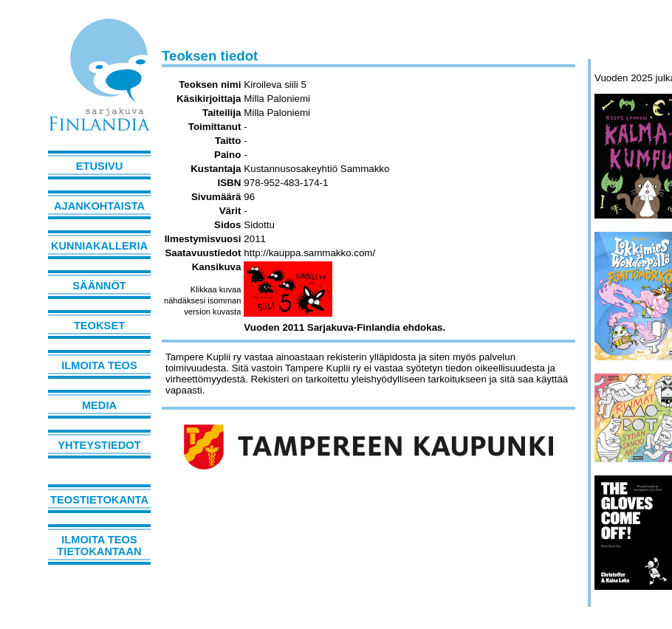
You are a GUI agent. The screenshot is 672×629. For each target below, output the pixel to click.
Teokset (99, 326)
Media (99, 405)
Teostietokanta (99, 500)
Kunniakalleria (99, 246)
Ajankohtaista (99, 206)
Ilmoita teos (99, 365)
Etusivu (100, 166)
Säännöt (99, 286)
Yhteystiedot (99, 445)
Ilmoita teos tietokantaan (99, 546)
